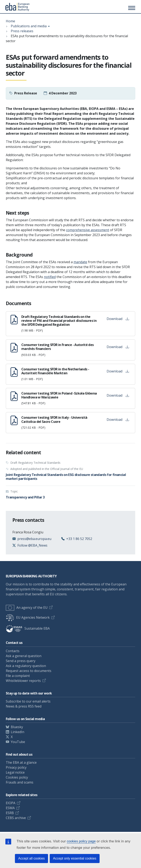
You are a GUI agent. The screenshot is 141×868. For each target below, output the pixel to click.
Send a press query (21, 661)
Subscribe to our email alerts (28, 701)
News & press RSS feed (24, 706)
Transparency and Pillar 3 (25, 497)
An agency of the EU (27, 608)
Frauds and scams (20, 782)
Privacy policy (16, 767)
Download (118, 319)
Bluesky (17, 727)
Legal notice (15, 772)
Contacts (13, 651)
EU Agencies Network (28, 617)
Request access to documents (29, 671)
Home (10, 21)
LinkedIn (17, 732)
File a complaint (18, 676)
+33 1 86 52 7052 (79, 539)
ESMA (10, 808)
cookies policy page (81, 841)
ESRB (10, 813)
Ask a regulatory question (26, 666)
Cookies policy (17, 777)
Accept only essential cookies (75, 858)
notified (50, 277)
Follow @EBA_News (32, 545)
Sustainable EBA (28, 628)
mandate (80, 262)
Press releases (22, 31)
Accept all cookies (31, 858)
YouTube (18, 742)
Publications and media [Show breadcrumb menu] (29, 26)
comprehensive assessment (88, 230)
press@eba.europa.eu (34, 539)
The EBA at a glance (21, 762)
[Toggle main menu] (131, 8)
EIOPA (11, 803)
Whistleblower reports (23, 681)
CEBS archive (16, 818)
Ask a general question (24, 656)
